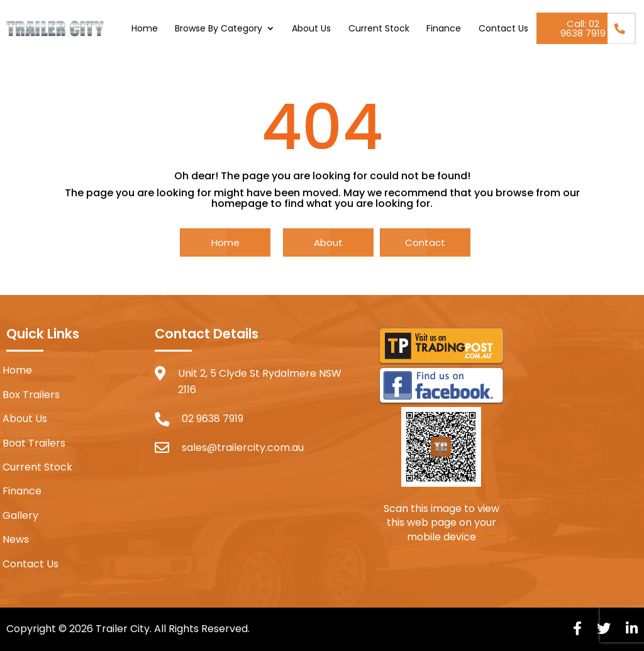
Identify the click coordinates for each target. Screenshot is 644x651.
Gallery (20, 516)
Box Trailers (31, 395)
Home (145, 29)
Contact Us (503, 29)
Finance (444, 29)
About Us (311, 29)
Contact (425, 242)
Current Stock (379, 29)
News (16, 540)
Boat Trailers (34, 443)
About (328, 242)
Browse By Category (219, 29)
